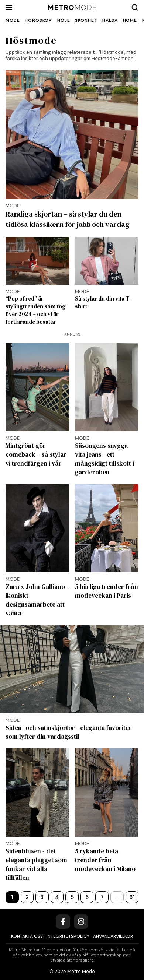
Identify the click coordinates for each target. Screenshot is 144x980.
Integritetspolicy (68, 936)
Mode (13, 20)
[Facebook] (63, 922)
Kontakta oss (27, 936)
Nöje (64, 20)
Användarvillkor (113, 936)
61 (132, 897)
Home (130, 20)
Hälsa (110, 20)
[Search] (135, 7)
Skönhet (86, 20)
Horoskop (38, 20)
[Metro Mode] (72, 8)
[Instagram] (81, 922)
